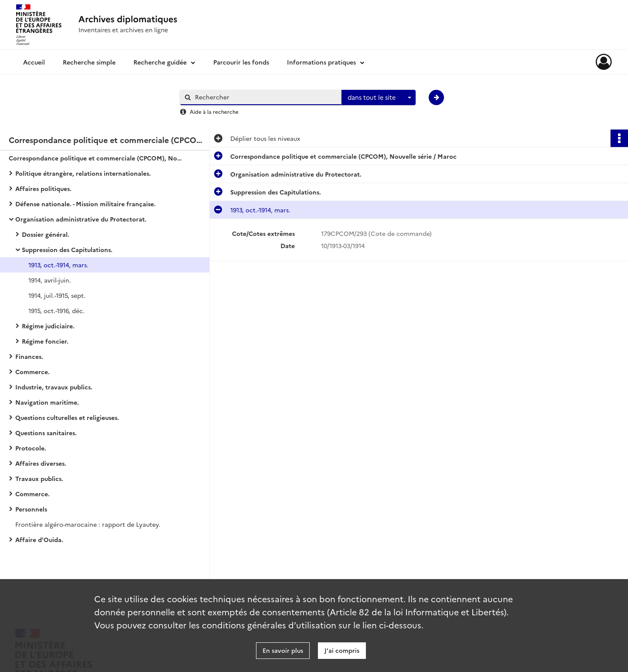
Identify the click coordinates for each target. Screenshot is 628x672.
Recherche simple (89, 62)
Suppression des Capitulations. (67, 249)
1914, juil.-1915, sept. (57, 295)
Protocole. (31, 448)
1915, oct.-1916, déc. (56, 310)
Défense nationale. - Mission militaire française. (85, 204)
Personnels (31, 509)
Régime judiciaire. (48, 326)
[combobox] (379, 98)
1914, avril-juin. (50, 280)
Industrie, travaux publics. (54, 387)
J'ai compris (342, 650)
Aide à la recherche (214, 111)
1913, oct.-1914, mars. (58, 265)
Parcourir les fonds (241, 62)
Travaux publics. (39, 478)
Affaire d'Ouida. (39, 539)
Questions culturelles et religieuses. (67, 417)
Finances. (29, 356)
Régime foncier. (45, 341)
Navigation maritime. (47, 402)
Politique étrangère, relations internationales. (83, 173)
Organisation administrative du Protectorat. (81, 219)
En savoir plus (283, 650)
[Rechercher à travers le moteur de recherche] (265, 97)
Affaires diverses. (41, 463)
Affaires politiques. (43, 188)
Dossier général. (46, 234)
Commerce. (32, 372)
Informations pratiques (321, 62)
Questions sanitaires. (46, 433)
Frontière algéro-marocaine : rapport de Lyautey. (88, 524)
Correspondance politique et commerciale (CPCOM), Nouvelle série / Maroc (96, 158)
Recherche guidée (160, 62)
